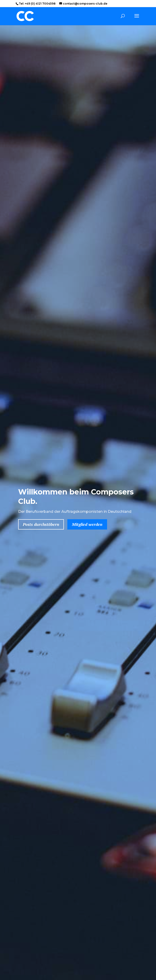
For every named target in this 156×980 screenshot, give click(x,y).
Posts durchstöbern (41, 524)
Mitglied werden (87, 524)
